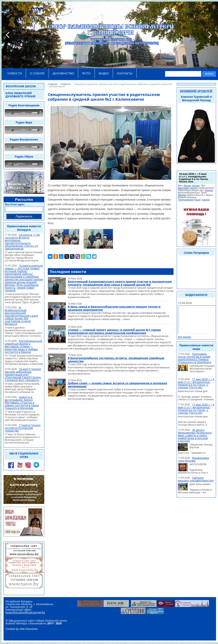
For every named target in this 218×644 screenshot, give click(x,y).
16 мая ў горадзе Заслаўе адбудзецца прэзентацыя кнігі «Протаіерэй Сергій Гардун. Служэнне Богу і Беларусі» (23, 374)
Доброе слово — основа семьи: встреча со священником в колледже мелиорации (118, 385)
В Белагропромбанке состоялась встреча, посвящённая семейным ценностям (116, 360)
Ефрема (182, 195)
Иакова (209, 190)
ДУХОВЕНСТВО (63, 73)
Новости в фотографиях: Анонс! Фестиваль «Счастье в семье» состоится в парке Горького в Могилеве (22, 403)
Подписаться (24, 216)
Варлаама (183, 188)
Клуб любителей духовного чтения (20, 95)
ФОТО (86, 73)
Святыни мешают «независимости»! (196, 479)
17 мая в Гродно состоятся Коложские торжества (23, 428)
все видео (185, 337)
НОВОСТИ (15, 73)
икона (196, 186)
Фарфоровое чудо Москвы (193, 459)
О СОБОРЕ (37, 73)
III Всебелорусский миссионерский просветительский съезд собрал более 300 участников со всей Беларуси (21, 316)
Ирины (187, 186)
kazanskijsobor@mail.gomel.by (25, 612)
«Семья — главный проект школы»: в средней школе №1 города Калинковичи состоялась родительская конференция (114, 331)
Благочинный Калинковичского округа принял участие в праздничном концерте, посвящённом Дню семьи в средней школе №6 (120, 283)
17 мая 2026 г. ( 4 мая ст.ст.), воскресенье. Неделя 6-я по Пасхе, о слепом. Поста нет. (196, 383)
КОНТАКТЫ (125, 73)
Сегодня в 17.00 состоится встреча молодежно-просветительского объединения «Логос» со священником (22, 242)
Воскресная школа (21, 86)
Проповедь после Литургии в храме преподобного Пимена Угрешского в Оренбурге (195, 358)
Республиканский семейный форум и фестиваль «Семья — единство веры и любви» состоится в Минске (24, 346)
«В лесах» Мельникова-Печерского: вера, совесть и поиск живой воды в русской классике (195, 435)
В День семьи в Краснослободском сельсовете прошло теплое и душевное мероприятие (114, 308)
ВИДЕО (104, 73)
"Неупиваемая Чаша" (189, 200)
